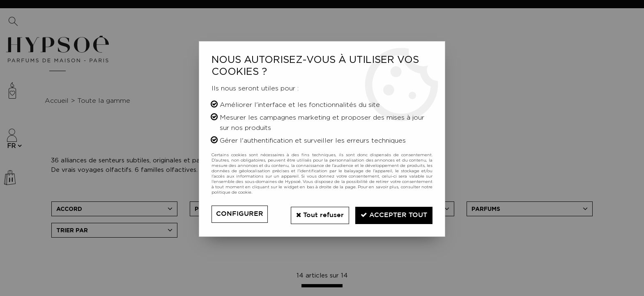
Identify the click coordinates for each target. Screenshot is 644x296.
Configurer (240, 214)
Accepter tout (393, 214)
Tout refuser (316, 214)
